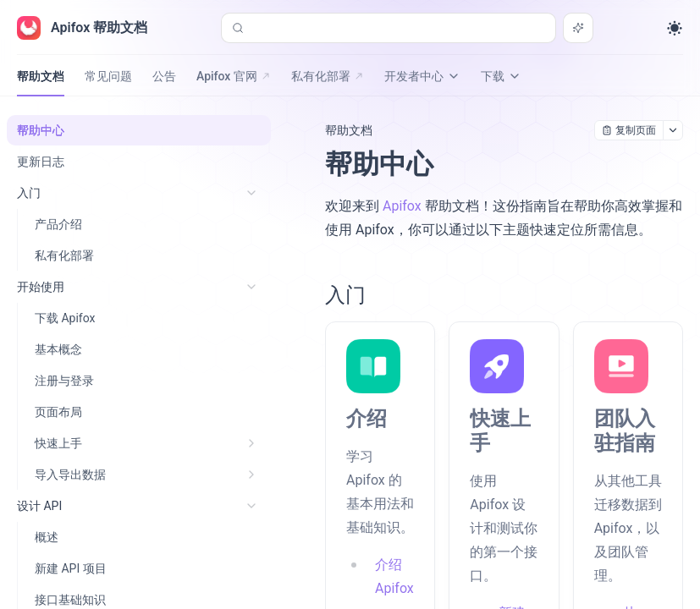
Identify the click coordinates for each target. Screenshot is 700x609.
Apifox (402, 206)
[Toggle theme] (675, 28)
